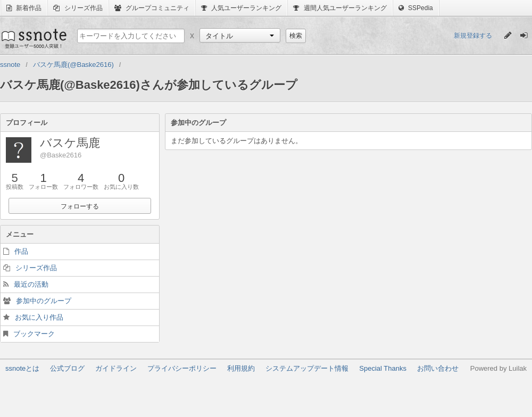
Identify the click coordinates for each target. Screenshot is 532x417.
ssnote (33, 38)
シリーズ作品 (78, 8)
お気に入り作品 (39, 317)
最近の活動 (31, 284)
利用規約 (241, 368)
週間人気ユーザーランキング (340, 8)
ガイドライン (116, 368)
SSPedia (416, 8)
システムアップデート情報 (307, 368)
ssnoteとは (22, 368)
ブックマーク (34, 334)
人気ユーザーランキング (241, 8)
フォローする (80, 206)
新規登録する (473, 36)
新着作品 (24, 8)
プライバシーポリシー (182, 368)
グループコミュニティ (152, 8)
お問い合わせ (438, 368)
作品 (21, 251)
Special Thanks (383, 368)
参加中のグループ (44, 301)
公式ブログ (67, 368)
